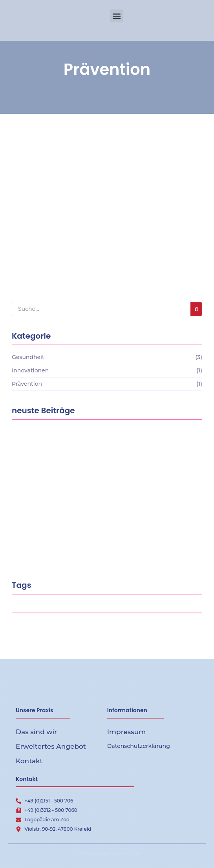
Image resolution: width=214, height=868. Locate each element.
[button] (116, 16)
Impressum (127, 732)
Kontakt (29, 761)
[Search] (101, 309)
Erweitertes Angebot (51, 746)
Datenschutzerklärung (139, 746)
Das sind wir (36, 732)
